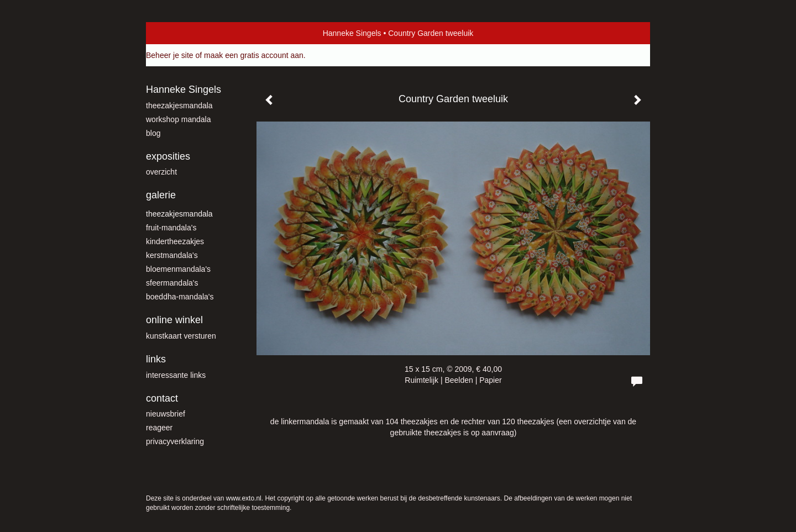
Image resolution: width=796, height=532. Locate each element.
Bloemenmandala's (178, 269)
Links (156, 359)
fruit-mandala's (171, 228)
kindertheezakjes (175, 241)
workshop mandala (179, 119)
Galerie (161, 195)
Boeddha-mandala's (180, 297)
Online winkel (174, 320)
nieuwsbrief (166, 414)
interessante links (176, 375)
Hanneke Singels (352, 33)
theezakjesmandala (179, 106)
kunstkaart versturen (181, 336)
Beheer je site (170, 55)
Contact (162, 398)
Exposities (168, 156)
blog (153, 133)
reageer (159, 428)
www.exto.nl (244, 498)
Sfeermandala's (172, 283)
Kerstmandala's (172, 255)
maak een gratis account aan (254, 55)
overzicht (161, 172)
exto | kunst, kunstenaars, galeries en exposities (177, 33)
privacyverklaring (175, 441)
